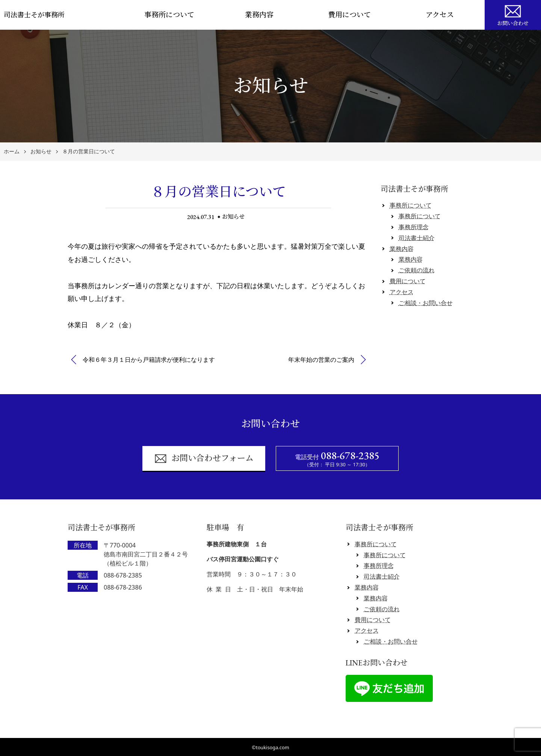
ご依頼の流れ (417, 270)
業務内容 (259, 15)
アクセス (440, 15)
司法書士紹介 (417, 238)
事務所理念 (414, 227)
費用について (349, 15)
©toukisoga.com (270, 747)
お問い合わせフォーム (204, 459)
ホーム (12, 152)
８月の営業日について (89, 152)
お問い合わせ (513, 14)
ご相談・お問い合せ (426, 303)
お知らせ (41, 152)
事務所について (169, 15)
